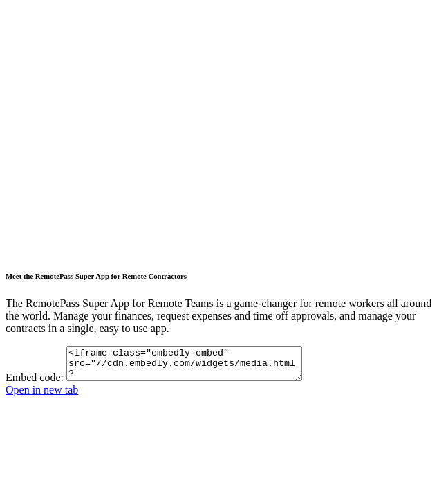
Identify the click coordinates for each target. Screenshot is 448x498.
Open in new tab (42, 396)
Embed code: (35, 384)
